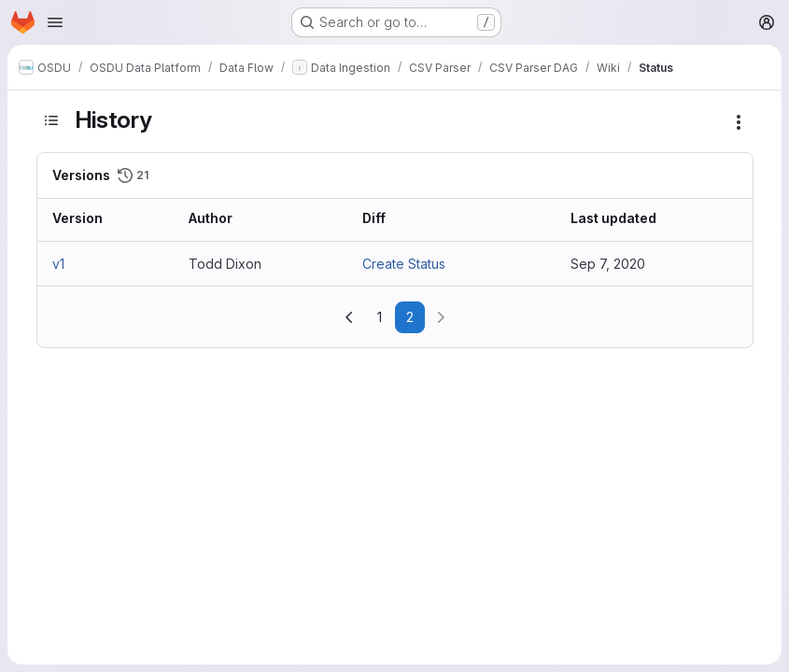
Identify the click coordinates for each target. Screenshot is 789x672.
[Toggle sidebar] (51, 120)
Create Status (404, 264)
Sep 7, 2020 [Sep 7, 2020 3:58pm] (608, 264)
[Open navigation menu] (55, 22)
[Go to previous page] (349, 317)
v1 (58, 264)
